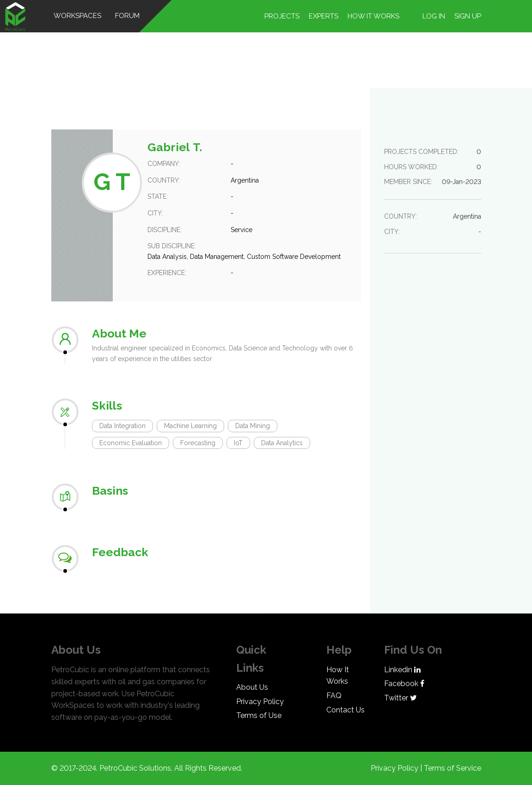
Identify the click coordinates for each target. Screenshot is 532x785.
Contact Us (345, 710)
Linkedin (402, 670)
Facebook (404, 684)
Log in (434, 16)
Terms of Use (259, 715)
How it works (373, 16)
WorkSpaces (77, 16)
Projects (282, 16)
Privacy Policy (260, 702)
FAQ (334, 696)
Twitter (401, 698)
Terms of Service (453, 768)
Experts (324, 16)
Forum (127, 16)
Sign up (468, 16)
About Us (252, 687)
